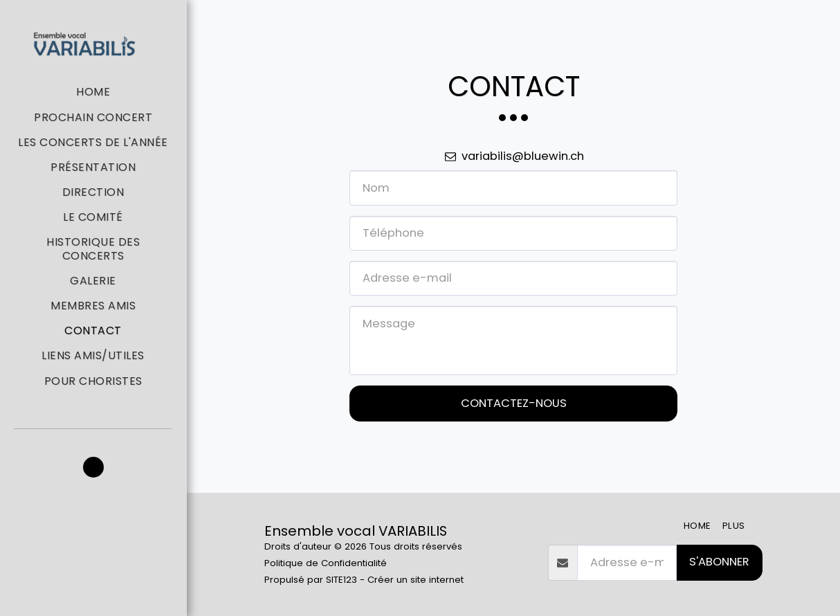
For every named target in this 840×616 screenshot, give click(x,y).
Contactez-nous (514, 403)
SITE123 (341, 580)
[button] (93, 467)
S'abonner (719, 562)
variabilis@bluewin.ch (513, 156)
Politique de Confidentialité (326, 563)
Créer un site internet (416, 580)
